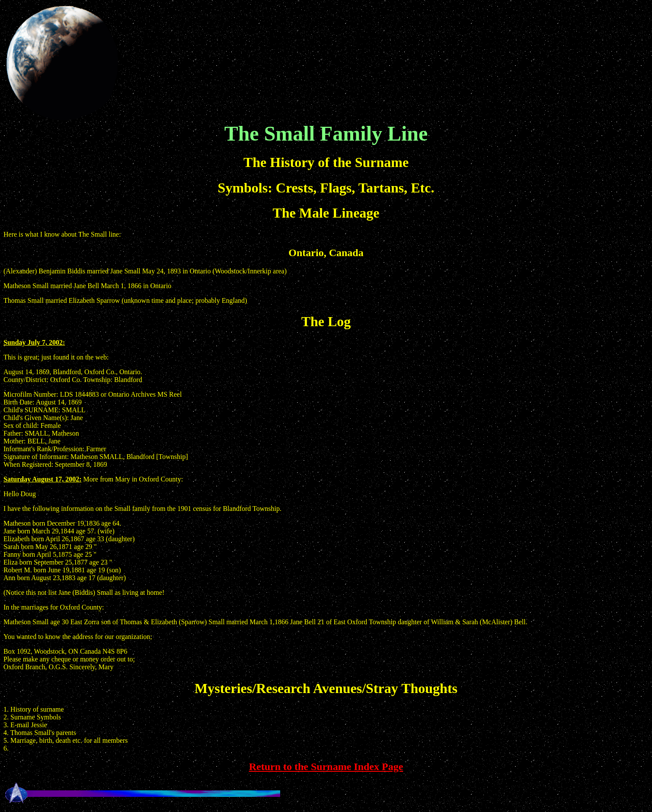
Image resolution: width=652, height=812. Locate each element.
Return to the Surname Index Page (326, 767)
